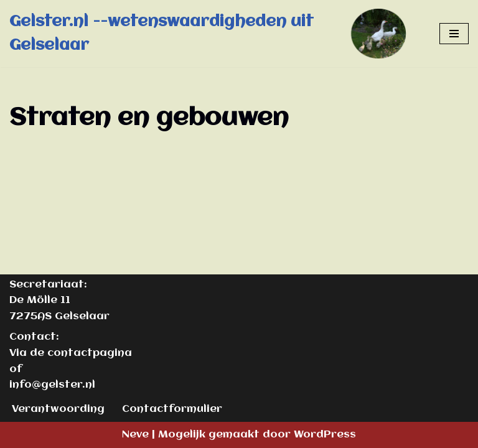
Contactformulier (172, 409)
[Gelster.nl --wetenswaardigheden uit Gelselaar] (215, 34)
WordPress (325, 435)
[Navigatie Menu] (454, 34)
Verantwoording (58, 409)
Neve (135, 435)
